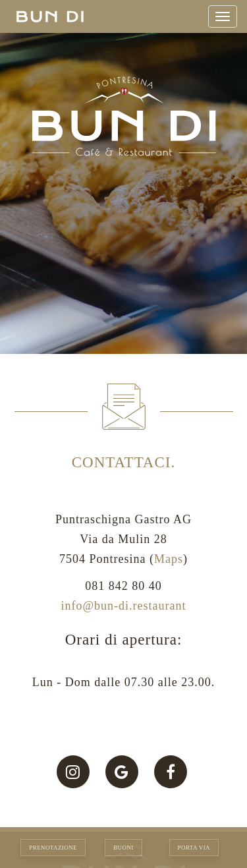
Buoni (123, 848)
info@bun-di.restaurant (123, 606)
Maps (169, 559)
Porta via (194, 848)
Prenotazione (53, 848)
